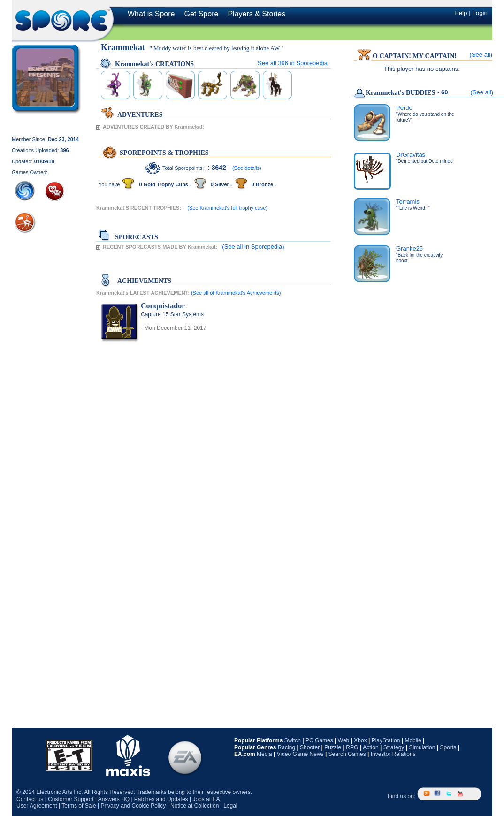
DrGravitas (411, 155)
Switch (293, 740)
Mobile (413, 740)
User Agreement (37, 806)
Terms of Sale (79, 806)
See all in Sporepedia (293, 63)
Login (480, 13)
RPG (352, 747)
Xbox (360, 740)
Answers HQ (114, 799)
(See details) (247, 168)
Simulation (422, 747)
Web (344, 740)
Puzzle (333, 747)
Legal (230, 806)
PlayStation (386, 740)
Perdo (404, 108)
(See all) (481, 55)
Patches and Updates (161, 799)
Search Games (347, 754)
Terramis (408, 202)
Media (264, 754)
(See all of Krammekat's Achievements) (236, 293)
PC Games (319, 740)
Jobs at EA (206, 799)
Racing (286, 747)
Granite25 (409, 248)
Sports (448, 747)
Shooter (310, 747)
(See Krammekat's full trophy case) (227, 208)
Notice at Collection (195, 806)
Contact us (30, 799)
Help (461, 13)
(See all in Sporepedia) (253, 247)
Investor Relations (393, 754)
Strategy (394, 747)
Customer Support (71, 799)
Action (370, 747)
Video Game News (300, 754)
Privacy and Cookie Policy (133, 806)
